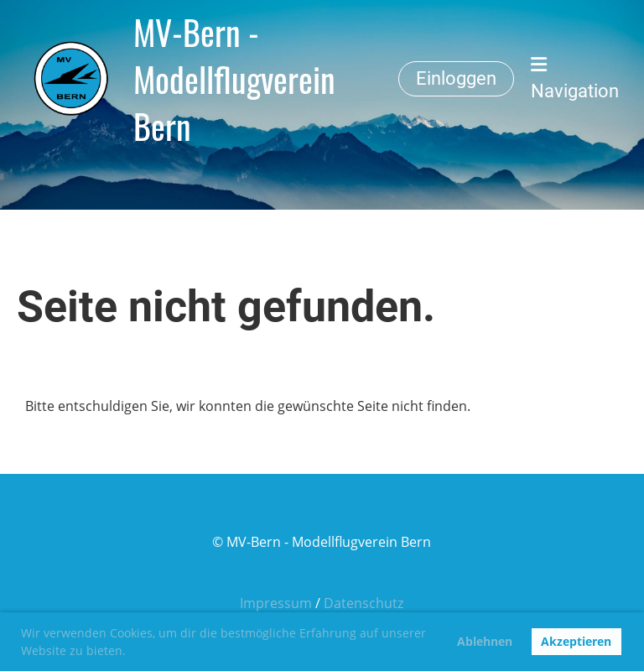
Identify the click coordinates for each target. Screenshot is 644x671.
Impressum (276, 603)
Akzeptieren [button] (576, 641)
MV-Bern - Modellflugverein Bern (234, 79)
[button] (132, 653)
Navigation (575, 78)
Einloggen (456, 78)
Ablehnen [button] (485, 641)
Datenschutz (364, 603)
